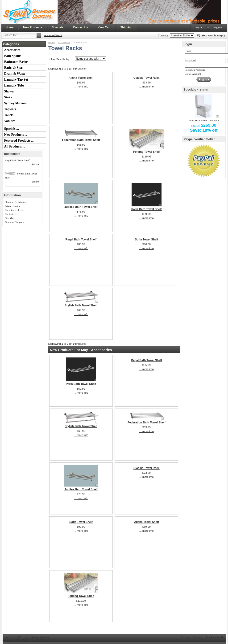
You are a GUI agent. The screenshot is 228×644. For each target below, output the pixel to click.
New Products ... (16, 135)
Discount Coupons (14, 222)
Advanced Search (53, 35)
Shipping (126, 27)
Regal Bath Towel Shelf (17, 160)
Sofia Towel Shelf (146, 239)
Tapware (10, 109)
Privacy (185, 637)
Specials (58, 27)
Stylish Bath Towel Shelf (81, 305)
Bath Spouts (13, 56)
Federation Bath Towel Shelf (81, 140)
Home (10, 27)
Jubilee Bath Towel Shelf (81, 207)
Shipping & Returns (15, 202)
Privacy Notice (12, 206)
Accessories (12, 50)
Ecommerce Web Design (15, 640)
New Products (33, 27)
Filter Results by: (59, 59)
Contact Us (81, 27)
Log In (198, 27)
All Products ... (15, 146)
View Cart (104, 27)
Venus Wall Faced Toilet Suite (204, 120)
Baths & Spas (14, 68)
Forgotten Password (195, 70)
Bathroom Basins (16, 62)
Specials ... (12, 129)
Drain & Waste (15, 74)
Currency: (163, 35)
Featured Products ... (19, 141)
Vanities (10, 121)
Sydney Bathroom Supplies (36, 637)
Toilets (9, 115)
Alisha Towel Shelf (81, 78)
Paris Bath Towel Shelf (146, 209)
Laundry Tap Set (16, 80)
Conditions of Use (14, 210)
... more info (81, 87)
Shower (10, 91)
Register (218, 27)
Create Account (193, 74)
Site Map (9, 218)
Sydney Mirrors (15, 103)
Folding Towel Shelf (146, 152)
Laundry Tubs (14, 85)
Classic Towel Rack (147, 78)
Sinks (8, 97)
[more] (203, 90)
